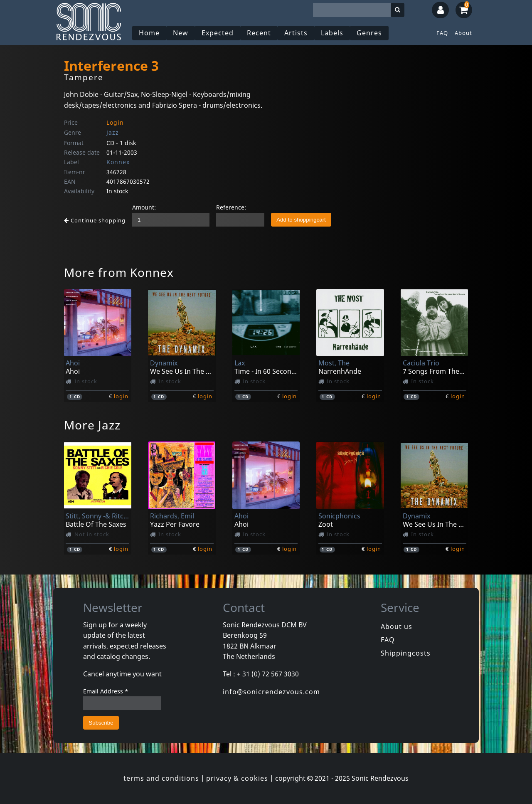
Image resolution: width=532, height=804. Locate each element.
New (181, 33)
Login (115, 122)
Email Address (106, 691)
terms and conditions (161, 778)
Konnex (118, 162)
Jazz (113, 132)
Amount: (144, 207)
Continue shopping (95, 220)
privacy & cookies (237, 778)
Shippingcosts (406, 653)
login (121, 396)
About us (397, 626)
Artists (296, 33)
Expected (218, 33)
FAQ (442, 33)
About (463, 33)
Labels (332, 33)
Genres (369, 33)
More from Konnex (119, 272)
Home (149, 33)
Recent (259, 33)
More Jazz (92, 425)
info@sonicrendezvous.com (271, 692)
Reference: (231, 207)
